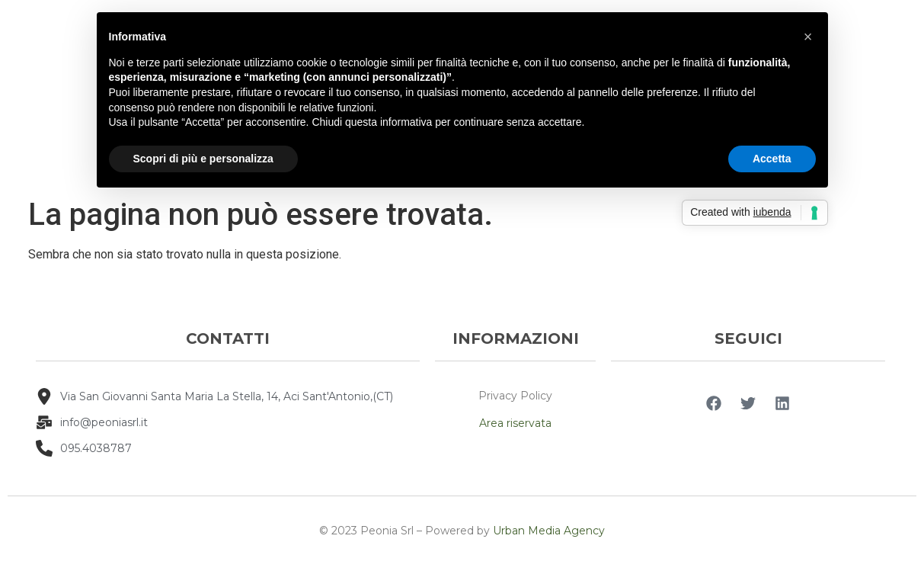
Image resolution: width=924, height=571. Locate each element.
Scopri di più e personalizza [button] (203, 159)
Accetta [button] (772, 159)
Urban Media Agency (549, 531)
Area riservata (515, 423)
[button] (808, 37)
